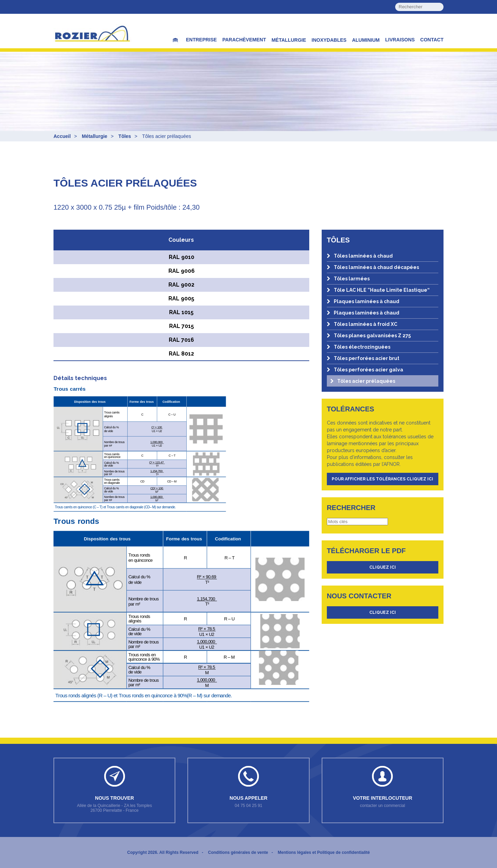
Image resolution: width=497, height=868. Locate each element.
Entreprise (201, 40)
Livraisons (400, 40)
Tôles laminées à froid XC (362, 324)
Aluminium (366, 40)
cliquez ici (383, 567)
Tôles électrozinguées (359, 347)
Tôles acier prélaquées (363, 381)
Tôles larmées (348, 279)
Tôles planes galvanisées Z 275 (369, 336)
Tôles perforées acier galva (365, 370)
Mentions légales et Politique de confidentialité (324, 852)
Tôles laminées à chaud (360, 256)
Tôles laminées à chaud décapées (373, 267)
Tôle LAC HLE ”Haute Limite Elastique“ (378, 290)
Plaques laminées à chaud (363, 301)
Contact (432, 40)
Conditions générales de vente (238, 852)
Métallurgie (289, 40)
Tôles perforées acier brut (363, 358)
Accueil (62, 136)
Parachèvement (244, 40)
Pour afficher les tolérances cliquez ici (382, 479)
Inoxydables (329, 40)
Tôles (125, 136)
